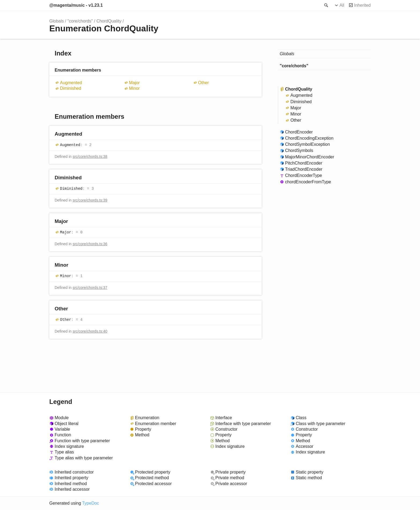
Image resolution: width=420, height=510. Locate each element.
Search (326, 5)
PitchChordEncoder (304, 163)
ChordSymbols (299, 150)
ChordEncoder (299, 132)
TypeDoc (90, 503)
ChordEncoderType (303, 175)
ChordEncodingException (309, 138)
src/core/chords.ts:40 (90, 331)
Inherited (362, 5)
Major (134, 83)
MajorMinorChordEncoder (310, 157)
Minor (134, 88)
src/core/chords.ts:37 (90, 288)
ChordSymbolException (307, 144)
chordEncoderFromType (308, 182)
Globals (57, 21)
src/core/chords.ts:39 (90, 200)
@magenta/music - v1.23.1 (76, 5)
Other (204, 83)
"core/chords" (80, 21)
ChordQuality (109, 21)
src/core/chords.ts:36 (90, 244)
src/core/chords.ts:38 (90, 157)
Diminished (71, 88)
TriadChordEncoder (304, 169)
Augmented (71, 83)
